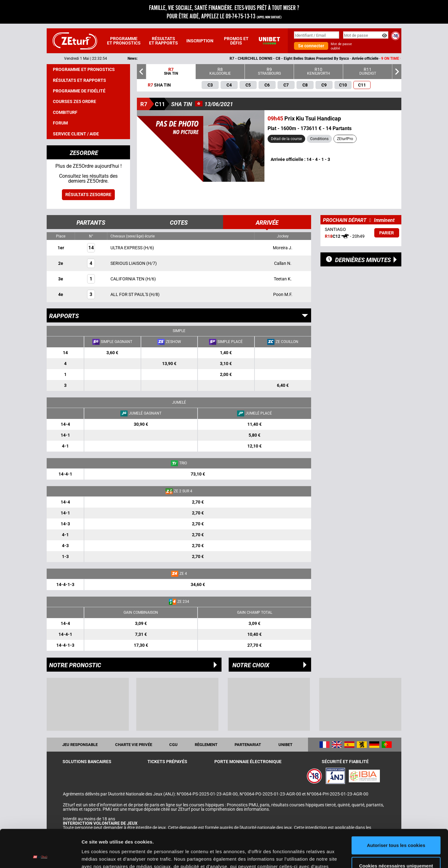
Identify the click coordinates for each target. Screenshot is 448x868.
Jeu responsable (80, 745)
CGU (173, 745)
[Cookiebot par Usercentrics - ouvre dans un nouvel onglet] (40, 856)
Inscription (200, 41)
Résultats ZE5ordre (88, 195)
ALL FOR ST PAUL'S (130, 294)
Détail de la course (286, 139)
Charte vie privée (134, 745)
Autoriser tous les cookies (396, 810)
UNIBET (285, 745)
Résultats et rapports (163, 41)
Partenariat (248, 745)
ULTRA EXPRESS (127, 248)
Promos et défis (236, 41)
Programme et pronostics (124, 41)
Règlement (206, 745)
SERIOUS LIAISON (128, 263)
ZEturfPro (345, 139)
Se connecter (311, 46)
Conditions (319, 139)
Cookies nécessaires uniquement (396, 830)
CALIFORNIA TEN (128, 279)
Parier (387, 233)
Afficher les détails (103, 856)
